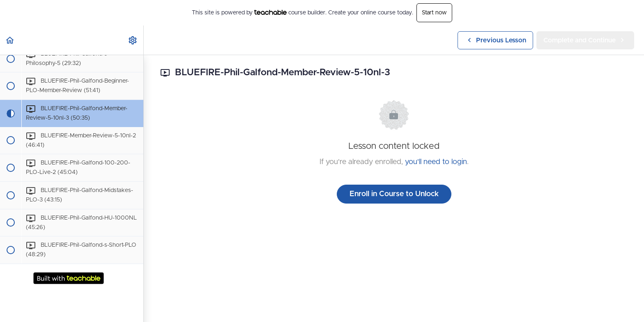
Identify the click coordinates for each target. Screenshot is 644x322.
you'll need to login (436, 162)
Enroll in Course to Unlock (394, 194)
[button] (10, 40)
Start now (434, 13)
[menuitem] (133, 40)
